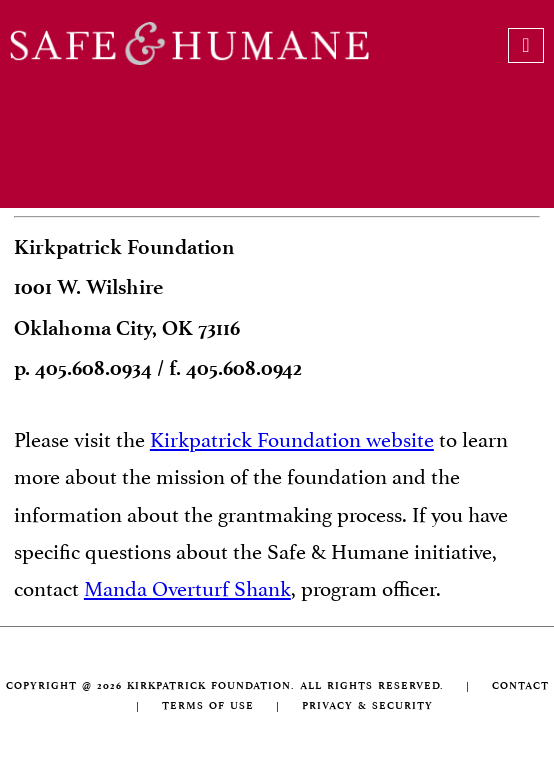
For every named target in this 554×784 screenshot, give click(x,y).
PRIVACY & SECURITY (367, 705)
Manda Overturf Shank (187, 586)
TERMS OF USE (208, 705)
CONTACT (520, 685)
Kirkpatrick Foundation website (292, 437)
